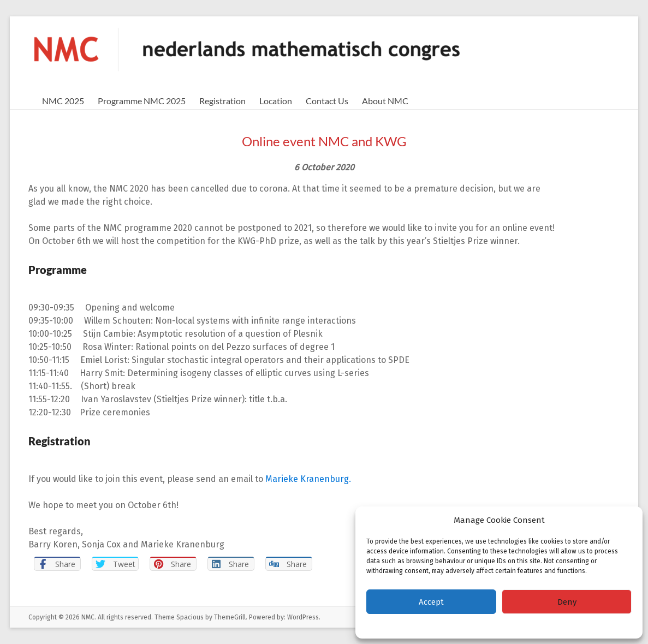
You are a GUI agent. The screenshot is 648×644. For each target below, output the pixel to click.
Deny (567, 602)
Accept (431, 602)
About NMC (385, 101)
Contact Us (327, 101)
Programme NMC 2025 (142, 101)
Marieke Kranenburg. (308, 479)
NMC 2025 (63, 101)
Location (276, 101)
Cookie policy (469, 625)
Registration (222, 101)
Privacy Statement (521, 625)
